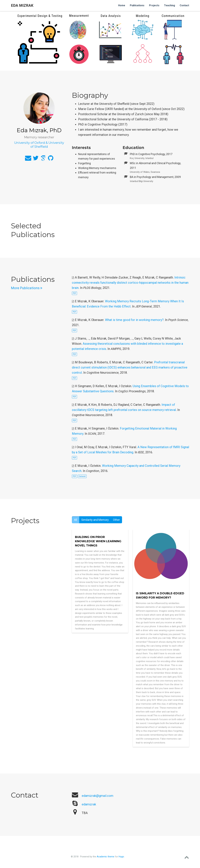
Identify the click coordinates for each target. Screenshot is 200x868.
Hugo (121, 857)
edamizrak (89, 804)
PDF (74, 293)
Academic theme (105, 857)
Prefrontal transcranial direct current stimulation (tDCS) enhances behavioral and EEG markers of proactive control (130, 367)
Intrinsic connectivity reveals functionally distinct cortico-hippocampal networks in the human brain (130, 283)
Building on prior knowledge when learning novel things (98, 541)
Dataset (82, 476)
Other (116, 520)
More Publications (27, 288)
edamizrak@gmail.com (97, 796)
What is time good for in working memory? (134, 320)
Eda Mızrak (22, 5)
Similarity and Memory (95, 520)
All (76, 520)
